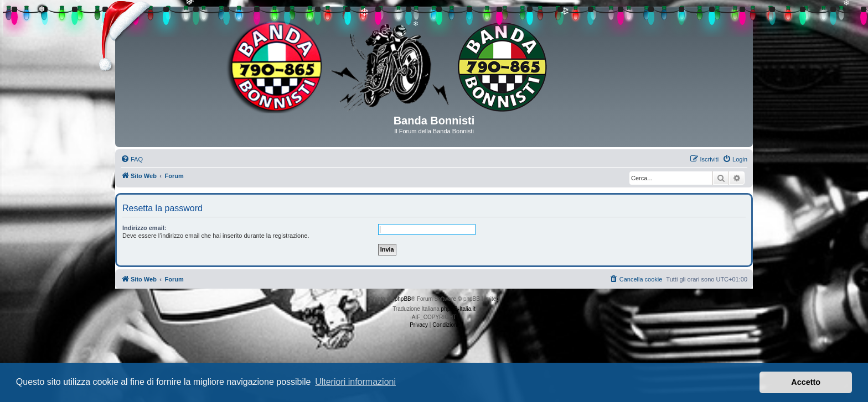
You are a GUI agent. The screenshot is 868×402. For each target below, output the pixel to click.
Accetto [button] (806, 382)
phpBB (403, 299)
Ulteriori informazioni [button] (355, 382)
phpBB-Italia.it (458, 309)
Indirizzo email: (144, 228)
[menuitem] (132, 159)
